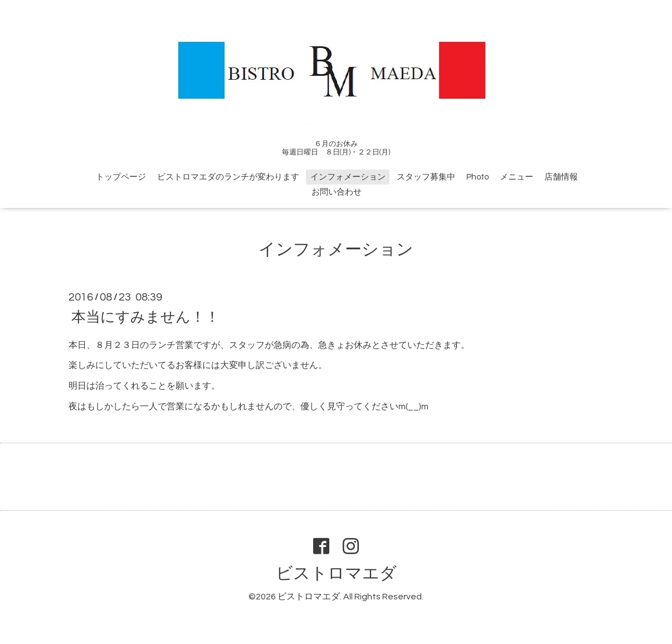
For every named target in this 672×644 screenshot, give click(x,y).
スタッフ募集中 (426, 177)
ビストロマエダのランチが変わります (228, 177)
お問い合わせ (337, 192)
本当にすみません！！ (145, 317)
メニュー (517, 177)
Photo (478, 177)
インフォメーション (348, 177)
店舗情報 (561, 177)
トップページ (121, 177)
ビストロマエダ (336, 573)
